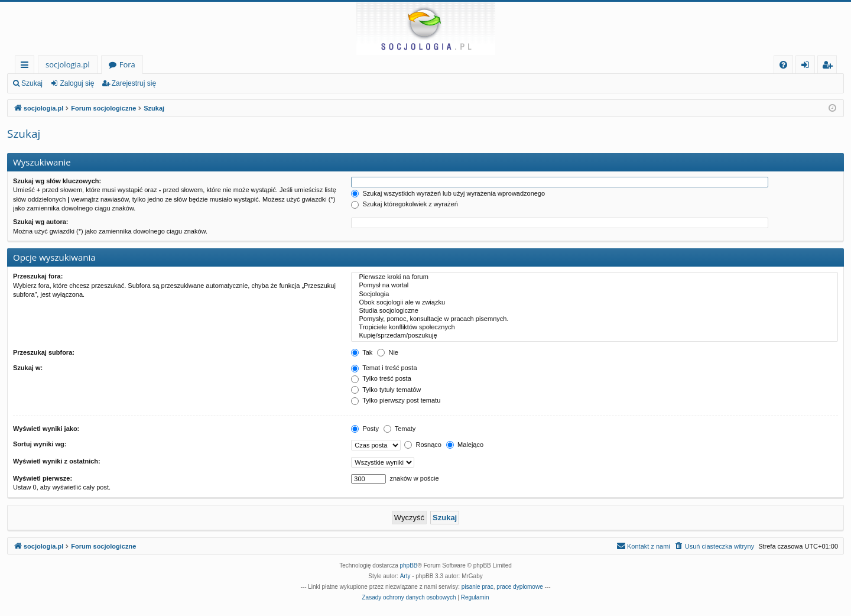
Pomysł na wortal (595, 286)
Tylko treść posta (381, 378)
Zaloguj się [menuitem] (808, 67)
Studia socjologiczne (595, 311)
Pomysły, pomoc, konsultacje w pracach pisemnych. (595, 319)
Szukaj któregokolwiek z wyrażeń (404, 204)
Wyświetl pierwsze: (43, 478)
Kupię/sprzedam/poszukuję (595, 336)
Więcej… (27, 67)
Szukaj (32, 83)
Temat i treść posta (384, 368)
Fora (127, 64)
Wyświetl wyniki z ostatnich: (57, 461)
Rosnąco (423, 445)
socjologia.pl (68, 64)
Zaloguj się (77, 83)
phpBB (409, 565)
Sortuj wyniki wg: (40, 444)
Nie (388, 352)
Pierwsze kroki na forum (595, 277)
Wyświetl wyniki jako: (46, 429)
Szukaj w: (28, 368)
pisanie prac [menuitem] (478, 587)
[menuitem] (783, 65)
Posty (365, 429)
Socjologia (595, 294)
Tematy (399, 429)
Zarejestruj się (134, 83)
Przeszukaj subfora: (44, 352)
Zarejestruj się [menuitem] (830, 67)
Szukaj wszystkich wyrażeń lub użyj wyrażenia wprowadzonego (448, 193)
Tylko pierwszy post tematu (396, 400)
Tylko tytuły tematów (386, 390)
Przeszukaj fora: (38, 276)
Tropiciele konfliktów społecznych (595, 328)
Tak (362, 352)
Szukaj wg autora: (41, 222)
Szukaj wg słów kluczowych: (57, 181)
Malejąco (465, 445)
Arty (405, 576)
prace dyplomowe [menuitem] (519, 587)
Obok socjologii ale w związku (595, 303)
